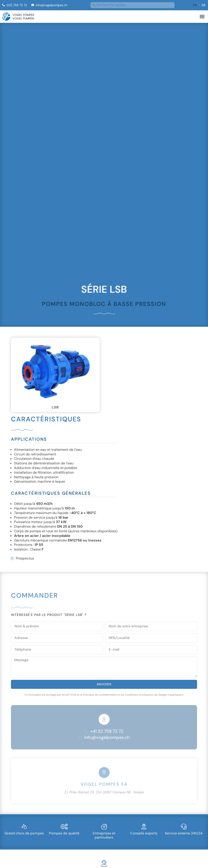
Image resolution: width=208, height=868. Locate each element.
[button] (202, 16)
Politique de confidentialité (100, 695)
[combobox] (132, 5)
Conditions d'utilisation (139, 695)
